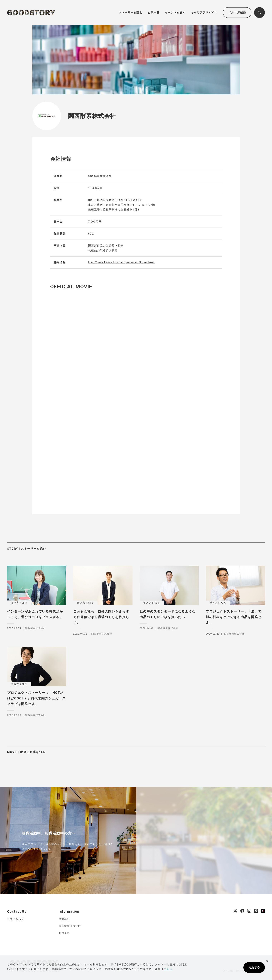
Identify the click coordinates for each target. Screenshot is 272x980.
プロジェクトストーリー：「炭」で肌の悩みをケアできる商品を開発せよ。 (234, 617)
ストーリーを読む (131, 13)
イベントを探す (175, 13)
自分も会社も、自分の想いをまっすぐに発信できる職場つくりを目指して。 (101, 617)
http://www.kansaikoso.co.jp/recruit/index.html (121, 262)
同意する (254, 967)
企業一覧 (154, 13)
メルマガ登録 (237, 13)
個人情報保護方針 (70, 926)
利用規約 (64, 933)
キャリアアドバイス (204, 13)
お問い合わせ (15, 919)
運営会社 (64, 919)
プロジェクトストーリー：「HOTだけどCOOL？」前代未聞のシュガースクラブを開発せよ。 (36, 698)
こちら (168, 969)
